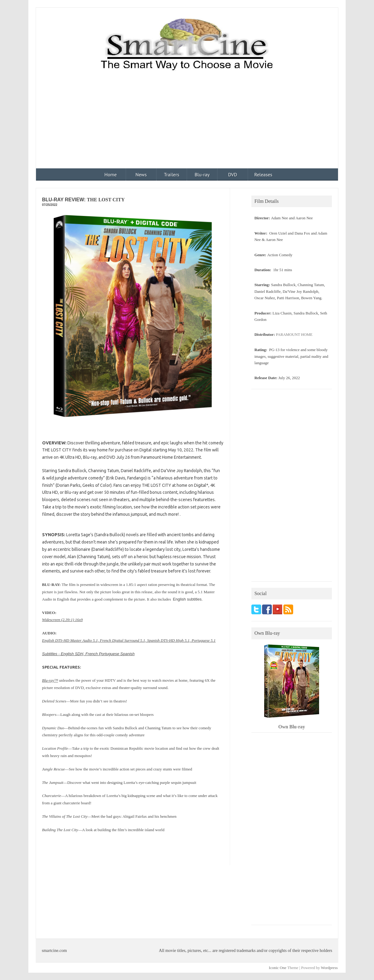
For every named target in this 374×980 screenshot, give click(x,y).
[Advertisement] (187, 123)
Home (110, 174)
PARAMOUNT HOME (294, 335)
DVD (233, 174)
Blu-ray (202, 174)
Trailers (172, 174)
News (141, 174)
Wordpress (329, 968)
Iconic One (277, 968)
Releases (263, 174)
